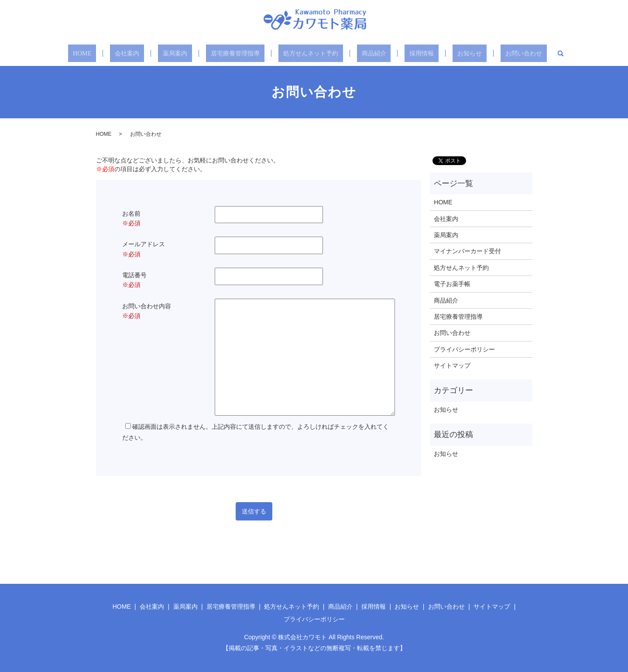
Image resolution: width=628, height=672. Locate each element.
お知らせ (454, 53)
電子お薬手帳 (452, 284)
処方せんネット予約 (311, 53)
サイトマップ (452, 365)
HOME (101, 53)
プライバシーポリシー (464, 349)
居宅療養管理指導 (237, 53)
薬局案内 (182, 53)
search (537, 53)
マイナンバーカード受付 (467, 251)
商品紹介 (370, 53)
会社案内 (140, 53)
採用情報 (412, 53)
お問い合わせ (503, 53)
